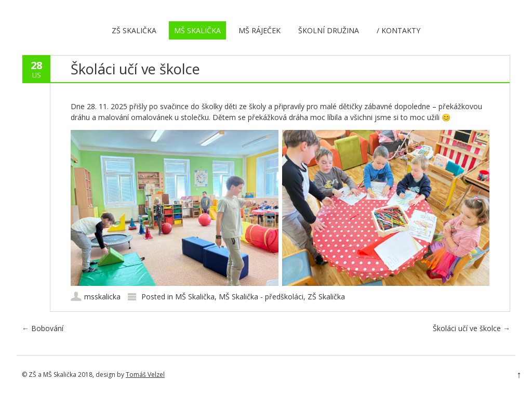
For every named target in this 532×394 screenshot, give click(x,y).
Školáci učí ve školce (471, 328)
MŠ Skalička (197, 30)
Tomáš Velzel (145, 375)
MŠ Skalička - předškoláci (261, 297)
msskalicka (102, 297)
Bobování (43, 328)
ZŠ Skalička (134, 30)
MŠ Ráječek (260, 30)
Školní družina (329, 30)
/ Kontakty (398, 30)
